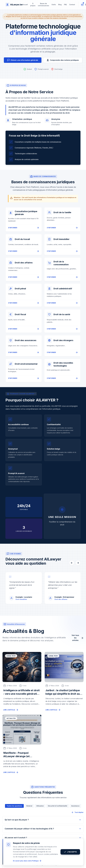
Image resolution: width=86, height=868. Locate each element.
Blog (60, 5)
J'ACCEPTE (70, 852)
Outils (54, 5)
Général (29, 806)
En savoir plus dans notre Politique (27, 861)
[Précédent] (72, 563)
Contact (72, 5)
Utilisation (40, 806)
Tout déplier (77, 812)
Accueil (25, 5)
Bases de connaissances (43, 5)
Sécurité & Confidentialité (58, 806)
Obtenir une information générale (23, 60)
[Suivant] (78, 563)
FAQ (65, 5)
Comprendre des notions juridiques (63, 60)
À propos (33, 5)
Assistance (75, 806)
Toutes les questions (14, 806)
